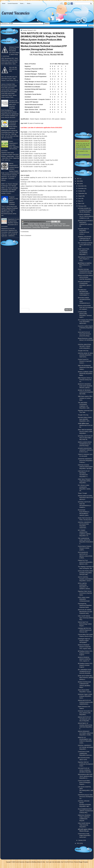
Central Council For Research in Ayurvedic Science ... (85, 361)
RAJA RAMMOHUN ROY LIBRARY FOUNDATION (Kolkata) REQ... (85, 811)
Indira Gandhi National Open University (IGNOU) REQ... (86, 618)
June (80, 198)
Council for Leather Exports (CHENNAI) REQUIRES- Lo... (85, 328)
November (81, 188)
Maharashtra (25, 226)
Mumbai (32, 226)
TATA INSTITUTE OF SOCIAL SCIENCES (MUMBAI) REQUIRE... (85, 770)
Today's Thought (82, 493)
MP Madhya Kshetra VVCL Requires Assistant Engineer (85, 653)
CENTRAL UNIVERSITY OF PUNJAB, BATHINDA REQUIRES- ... (85, 747)
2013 (78, 184)
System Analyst (58, 226)
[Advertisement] (46, 292)
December (81, 186)
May (80, 201)
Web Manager (45, 227)
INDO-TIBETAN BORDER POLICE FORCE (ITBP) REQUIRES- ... (85, 432)
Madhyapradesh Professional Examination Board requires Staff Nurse (13, 125)
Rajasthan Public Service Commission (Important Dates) (85, 593)
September (81, 193)
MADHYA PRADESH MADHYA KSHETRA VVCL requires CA (84, 659)
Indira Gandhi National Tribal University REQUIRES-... (84, 825)
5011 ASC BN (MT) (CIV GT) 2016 (13, 69)
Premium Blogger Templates (81, 862)
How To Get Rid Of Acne (67, 862)
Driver (41, 224)
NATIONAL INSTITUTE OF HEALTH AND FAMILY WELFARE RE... (85, 438)
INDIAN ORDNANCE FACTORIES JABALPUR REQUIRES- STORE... (85, 733)
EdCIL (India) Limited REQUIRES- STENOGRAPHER (84, 599)
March (80, 203)
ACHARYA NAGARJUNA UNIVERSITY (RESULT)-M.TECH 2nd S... (85, 450)
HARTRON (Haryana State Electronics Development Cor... (85, 797)
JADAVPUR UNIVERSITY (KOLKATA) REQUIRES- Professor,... (85, 461)
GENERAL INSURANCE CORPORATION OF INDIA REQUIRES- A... (85, 239)
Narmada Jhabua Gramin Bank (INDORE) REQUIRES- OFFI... (85, 419)
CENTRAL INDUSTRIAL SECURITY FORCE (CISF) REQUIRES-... (85, 346)
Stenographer (49, 226)
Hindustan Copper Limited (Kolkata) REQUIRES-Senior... (85, 696)
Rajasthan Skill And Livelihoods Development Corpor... (85, 764)
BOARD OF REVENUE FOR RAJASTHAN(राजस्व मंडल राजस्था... (85, 392)
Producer (37, 226)
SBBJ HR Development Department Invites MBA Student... (85, 367)
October (81, 191)
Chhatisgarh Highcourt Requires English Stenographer (84, 641)
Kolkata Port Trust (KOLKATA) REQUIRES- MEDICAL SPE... (85, 562)
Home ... (22, 4)
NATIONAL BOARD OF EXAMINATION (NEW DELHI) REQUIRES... (85, 210)
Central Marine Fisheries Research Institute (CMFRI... (85, 548)
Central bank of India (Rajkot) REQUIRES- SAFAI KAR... (84, 835)
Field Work (63, 224)
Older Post (68, 310)
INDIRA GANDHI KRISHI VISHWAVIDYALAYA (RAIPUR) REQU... (85, 444)
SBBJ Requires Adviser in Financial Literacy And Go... (85, 380)
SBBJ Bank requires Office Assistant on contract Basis (85, 398)
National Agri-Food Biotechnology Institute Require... (85, 624)
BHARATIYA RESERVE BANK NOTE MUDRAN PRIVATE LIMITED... (85, 386)
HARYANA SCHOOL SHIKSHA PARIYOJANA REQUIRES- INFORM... (85, 467)
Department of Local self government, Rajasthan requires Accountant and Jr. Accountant (10, 223)
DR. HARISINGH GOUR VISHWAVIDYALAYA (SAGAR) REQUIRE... (85, 671)
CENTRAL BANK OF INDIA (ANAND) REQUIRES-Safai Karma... (85, 355)
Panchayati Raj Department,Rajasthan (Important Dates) (85, 605)
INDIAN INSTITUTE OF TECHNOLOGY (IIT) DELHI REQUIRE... (84, 719)
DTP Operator (47, 224)
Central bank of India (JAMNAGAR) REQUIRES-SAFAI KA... (85, 753)
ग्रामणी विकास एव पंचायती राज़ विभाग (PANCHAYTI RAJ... (85, 265)
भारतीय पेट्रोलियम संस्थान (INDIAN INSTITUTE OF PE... (85, 425)
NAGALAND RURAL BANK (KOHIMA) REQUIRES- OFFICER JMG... (85, 573)
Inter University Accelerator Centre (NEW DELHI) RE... (85, 245)
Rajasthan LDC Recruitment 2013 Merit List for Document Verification (14, 104)
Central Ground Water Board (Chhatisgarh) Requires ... (84, 783)
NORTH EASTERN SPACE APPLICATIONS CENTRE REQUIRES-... (85, 277)
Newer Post (25, 310)
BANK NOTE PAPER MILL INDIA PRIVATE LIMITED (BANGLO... (86, 678)
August (80, 196)
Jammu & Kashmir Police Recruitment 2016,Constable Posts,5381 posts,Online (9, 86)
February (81, 206)
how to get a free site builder (53, 862)
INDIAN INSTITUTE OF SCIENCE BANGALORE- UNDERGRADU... (86, 702)
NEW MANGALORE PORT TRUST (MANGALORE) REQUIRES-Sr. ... (85, 776)
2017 (78, 179)
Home (4, 4)
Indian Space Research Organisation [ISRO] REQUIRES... (84, 481)
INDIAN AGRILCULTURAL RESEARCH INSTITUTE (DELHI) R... (85, 498)
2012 (78, 843)
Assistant (30, 224)
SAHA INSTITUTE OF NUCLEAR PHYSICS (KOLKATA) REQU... (84, 334)
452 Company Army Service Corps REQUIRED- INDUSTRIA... (85, 322)
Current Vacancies (13, 4)
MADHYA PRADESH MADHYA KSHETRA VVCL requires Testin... (85, 647)
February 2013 (55, 224)
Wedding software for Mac (38, 862)
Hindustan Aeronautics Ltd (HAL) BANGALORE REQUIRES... (85, 713)
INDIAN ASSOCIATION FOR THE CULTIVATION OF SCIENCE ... (85, 307)
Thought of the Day (83, 351)
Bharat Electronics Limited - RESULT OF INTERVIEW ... (86, 340)
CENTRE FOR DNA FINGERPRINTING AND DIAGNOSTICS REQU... (85, 271)
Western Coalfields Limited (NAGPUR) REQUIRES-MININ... (85, 374)
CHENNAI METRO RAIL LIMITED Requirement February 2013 (85, 630)
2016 (78, 181)
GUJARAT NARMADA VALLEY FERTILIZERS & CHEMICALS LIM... (86, 216)
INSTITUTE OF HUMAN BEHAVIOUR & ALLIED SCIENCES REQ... (85, 612)
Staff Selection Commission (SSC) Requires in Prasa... (85, 259)
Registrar (42, 226)
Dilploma (36, 224)
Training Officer (36, 227)
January (81, 840)
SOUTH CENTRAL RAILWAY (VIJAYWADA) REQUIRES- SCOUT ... (85, 579)
